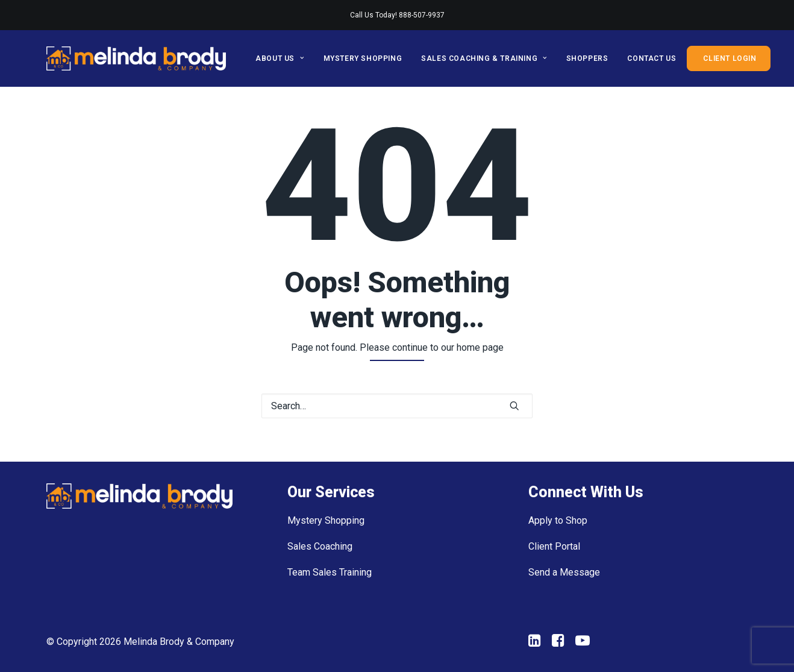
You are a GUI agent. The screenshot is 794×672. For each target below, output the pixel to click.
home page (480, 347)
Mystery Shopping (363, 58)
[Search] (397, 406)
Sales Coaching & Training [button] (484, 58)
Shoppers (587, 58)
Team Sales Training (330, 572)
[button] (514, 406)
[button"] (535, 643)
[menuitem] (284, 58)
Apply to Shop (558, 520)
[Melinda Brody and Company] (136, 58)
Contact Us (652, 58)
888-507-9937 (422, 15)
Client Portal (554, 546)
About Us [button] (280, 58)
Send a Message (564, 572)
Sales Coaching (320, 546)
